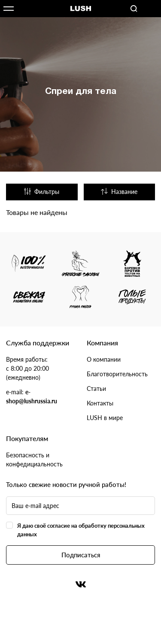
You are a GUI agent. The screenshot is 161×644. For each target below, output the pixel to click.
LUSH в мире (105, 418)
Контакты (100, 403)
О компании (104, 359)
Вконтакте (81, 584)
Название (119, 192)
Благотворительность (117, 374)
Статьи (96, 389)
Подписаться (81, 555)
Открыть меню (9, 9)
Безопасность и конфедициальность (34, 460)
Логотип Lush (81, 9)
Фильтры (42, 192)
